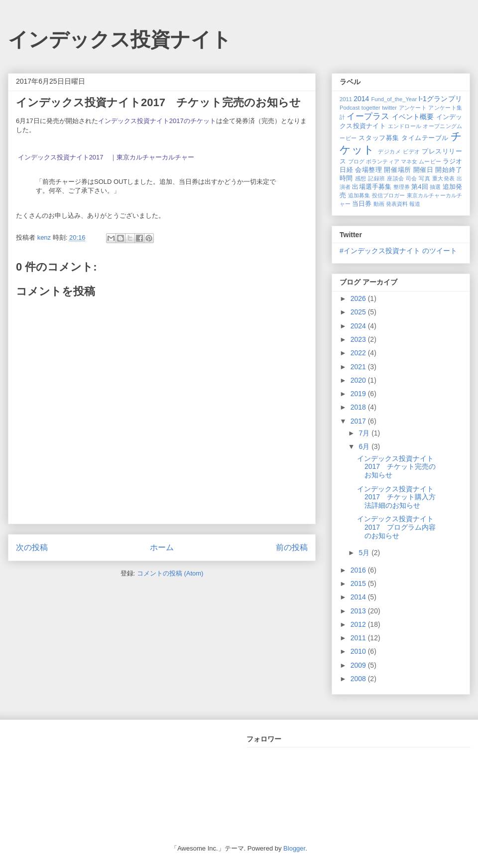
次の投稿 (32, 547)
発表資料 (397, 204)
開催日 (423, 170)
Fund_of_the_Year (394, 99)
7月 (365, 433)
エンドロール (405, 126)
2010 (359, 651)
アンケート (413, 108)
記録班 (376, 178)
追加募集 (359, 195)
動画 (379, 204)
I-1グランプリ (440, 99)
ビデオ (412, 151)
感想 (361, 178)
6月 (365, 446)
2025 (359, 312)
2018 (359, 407)
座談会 (395, 178)
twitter (389, 108)
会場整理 (368, 170)
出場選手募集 (372, 187)
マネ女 (409, 161)
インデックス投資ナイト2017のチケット (157, 121)
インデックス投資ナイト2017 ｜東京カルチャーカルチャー (106, 157)
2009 (359, 665)
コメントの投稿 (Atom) (170, 573)
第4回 (419, 187)
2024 (359, 326)
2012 (359, 624)
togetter (371, 108)
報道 (415, 204)
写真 (424, 178)
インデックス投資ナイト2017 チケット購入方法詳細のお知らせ (396, 497)
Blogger (294, 848)
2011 (346, 99)
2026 (359, 298)
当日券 (362, 204)
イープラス (368, 116)
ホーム (162, 547)
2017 (359, 421)
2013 (359, 611)
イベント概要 (413, 117)
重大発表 (444, 178)
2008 (359, 679)
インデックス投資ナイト (120, 39)
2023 (359, 339)
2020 (359, 380)
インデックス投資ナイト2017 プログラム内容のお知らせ (396, 527)
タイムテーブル (425, 138)
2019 (359, 394)
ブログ (356, 161)
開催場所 (397, 170)
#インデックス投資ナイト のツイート (398, 251)
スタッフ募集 (379, 138)
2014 (361, 99)
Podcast (350, 108)
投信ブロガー (389, 195)
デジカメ (389, 151)
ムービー (430, 161)
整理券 (402, 187)
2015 (359, 583)
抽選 (435, 187)
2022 (359, 353)
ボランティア (383, 161)
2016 (359, 570)
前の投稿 (292, 547)
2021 (359, 367)
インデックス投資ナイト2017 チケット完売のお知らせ (396, 467)
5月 (365, 553)
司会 (412, 178)
